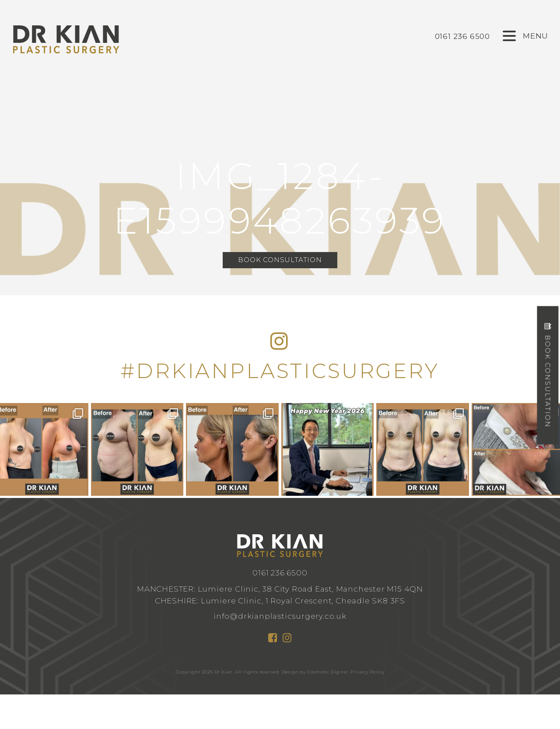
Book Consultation (280, 261)
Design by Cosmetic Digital (315, 672)
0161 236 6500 (280, 573)
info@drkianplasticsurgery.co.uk (280, 616)
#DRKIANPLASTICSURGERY (280, 371)
